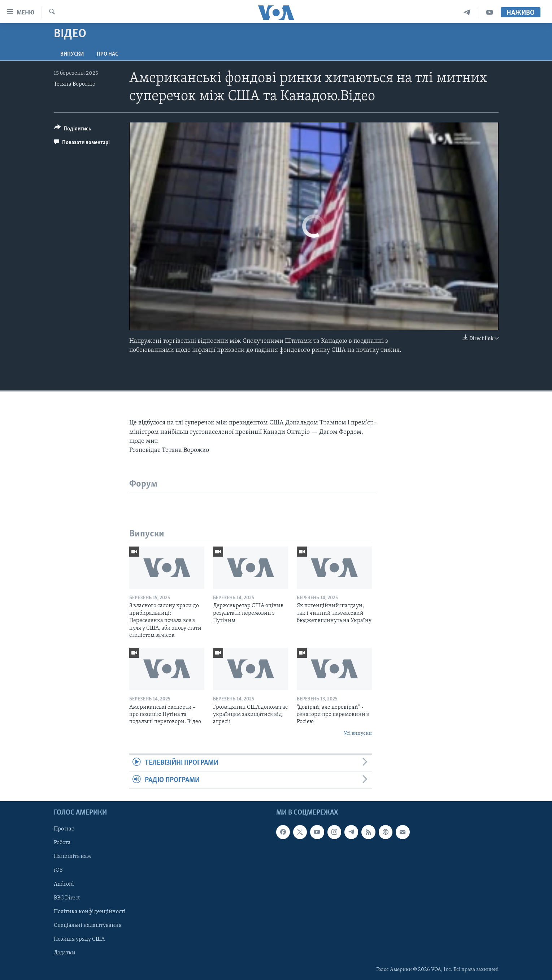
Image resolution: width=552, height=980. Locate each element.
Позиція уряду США (79, 939)
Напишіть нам (72, 856)
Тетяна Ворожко (75, 84)
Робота (62, 843)
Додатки (65, 953)
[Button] (73, 130)
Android (64, 884)
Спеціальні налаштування (88, 925)
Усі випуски (358, 733)
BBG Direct (67, 898)
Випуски (72, 54)
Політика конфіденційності (90, 912)
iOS (58, 870)
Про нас (107, 54)
